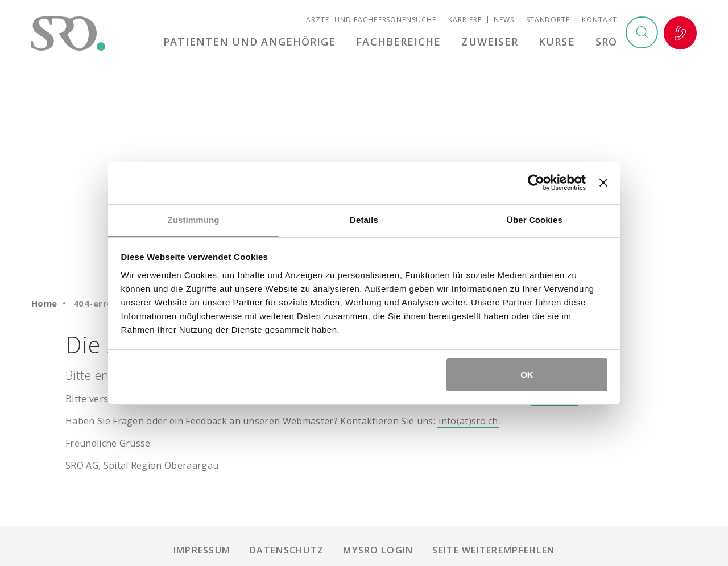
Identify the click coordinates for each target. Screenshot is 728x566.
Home (44, 303)
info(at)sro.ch (468, 421)
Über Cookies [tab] (535, 220)
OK (527, 375)
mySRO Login (378, 550)
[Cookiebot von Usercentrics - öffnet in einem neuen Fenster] (536, 183)
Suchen (642, 34)
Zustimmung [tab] (194, 220)
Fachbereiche (401, 42)
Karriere (465, 20)
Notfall (680, 34)
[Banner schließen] (603, 183)
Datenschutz (287, 550)
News (504, 20)
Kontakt (599, 20)
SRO (606, 42)
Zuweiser (491, 42)
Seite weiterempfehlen (493, 550)
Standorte (548, 20)
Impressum (202, 550)
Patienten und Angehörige (253, 42)
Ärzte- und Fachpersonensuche (371, 20)
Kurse (558, 42)
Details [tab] (364, 220)
